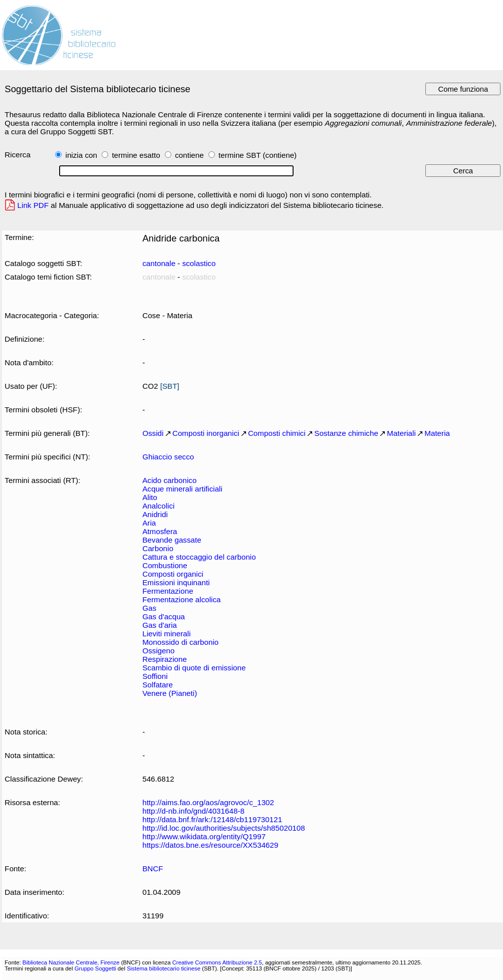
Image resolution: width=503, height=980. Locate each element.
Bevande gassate (172, 540)
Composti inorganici (206, 433)
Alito (150, 497)
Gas (149, 608)
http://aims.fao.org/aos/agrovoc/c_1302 (208, 802)
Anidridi (155, 514)
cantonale (159, 263)
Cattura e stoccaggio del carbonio (199, 557)
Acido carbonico (169, 480)
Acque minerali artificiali (182, 489)
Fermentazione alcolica (181, 599)
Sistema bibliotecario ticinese (164, 968)
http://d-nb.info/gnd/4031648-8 (193, 811)
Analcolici (158, 506)
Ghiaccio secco (168, 457)
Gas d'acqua (164, 617)
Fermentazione (168, 591)
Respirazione (165, 659)
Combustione (165, 565)
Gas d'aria (160, 625)
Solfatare (158, 685)
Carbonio (158, 548)
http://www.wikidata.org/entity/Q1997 (204, 836)
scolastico (199, 263)
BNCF (153, 869)
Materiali (401, 433)
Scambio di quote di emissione (194, 668)
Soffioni (155, 676)
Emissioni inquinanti (176, 582)
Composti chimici (277, 433)
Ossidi (153, 433)
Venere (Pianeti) (170, 693)
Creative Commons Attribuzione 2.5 (217, 962)
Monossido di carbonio (180, 642)
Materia (437, 433)
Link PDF (33, 205)
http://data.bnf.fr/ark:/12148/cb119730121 (212, 819)
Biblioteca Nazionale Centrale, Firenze (71, 962)
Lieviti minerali (166, 634)
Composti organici (173, 574)
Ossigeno (158, 651)
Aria (149, 523)
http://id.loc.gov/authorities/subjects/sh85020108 (224, 828)
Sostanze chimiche (346, 433)
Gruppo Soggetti (95, 968)
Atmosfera (160, 531)
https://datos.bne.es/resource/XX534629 (210, 845)
